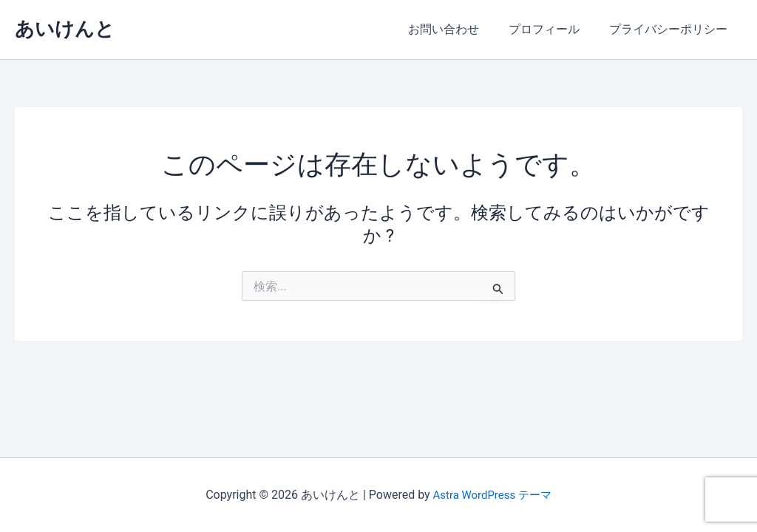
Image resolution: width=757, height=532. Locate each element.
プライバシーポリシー (671, 29)
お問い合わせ (458, 29)
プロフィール (553, 29)
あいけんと (65, 29)
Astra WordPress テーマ (492, 495)
